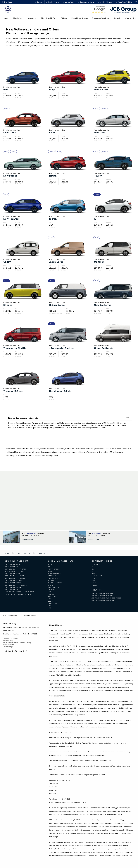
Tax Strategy (8, 647)
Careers (39, 2)
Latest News (69, 2)
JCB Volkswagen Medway (102, 593)
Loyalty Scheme (105, 2)
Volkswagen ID (11, 590)
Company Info (10, 616)
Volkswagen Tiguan (13, 580)
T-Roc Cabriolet (55, 574)
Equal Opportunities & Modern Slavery (17, 643)
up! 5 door (53, 603)
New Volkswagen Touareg (16, 585)
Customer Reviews (86, 2)
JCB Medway (33, 533)
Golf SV (51, 601)
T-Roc (50, 571)
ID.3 (50, 599)
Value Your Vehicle (124, 2)
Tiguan (51, 580)
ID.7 (50, 592)
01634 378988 (27, 540)
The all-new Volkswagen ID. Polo (19, 592)
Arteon (51, 594)
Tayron (51, 585)
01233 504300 (94, 540)
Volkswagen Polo (12, 564)
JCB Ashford (99, 533)
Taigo (50, 567)
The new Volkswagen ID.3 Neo (18, 594)
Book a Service (53, 2)
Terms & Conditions (10, 639)
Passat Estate (54, 597)
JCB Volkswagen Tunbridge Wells (106, 598)
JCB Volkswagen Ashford (102, 596)
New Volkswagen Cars (17, 561)
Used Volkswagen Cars (61, 561)
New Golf (52, 576)
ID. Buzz (52, 590)
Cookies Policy (9, 645)
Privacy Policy (8, 641)
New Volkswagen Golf (14, 576)
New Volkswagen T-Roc (15, 571)
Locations (97, 590)
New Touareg (54, 587)
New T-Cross (53, 569)
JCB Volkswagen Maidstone (103, 600)
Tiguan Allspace (55, 583)
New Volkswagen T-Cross (16, 569)
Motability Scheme (102, 561)
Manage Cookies (30, 616)
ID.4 (50, 606)
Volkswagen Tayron (13, 583)
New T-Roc (96, 578)
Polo (50, 564)
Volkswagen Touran (14, 587)
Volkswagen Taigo (13, 567)
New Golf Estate (55, 578)
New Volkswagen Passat (15, 578)
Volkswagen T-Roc (13, 574)
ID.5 (50, 608)
